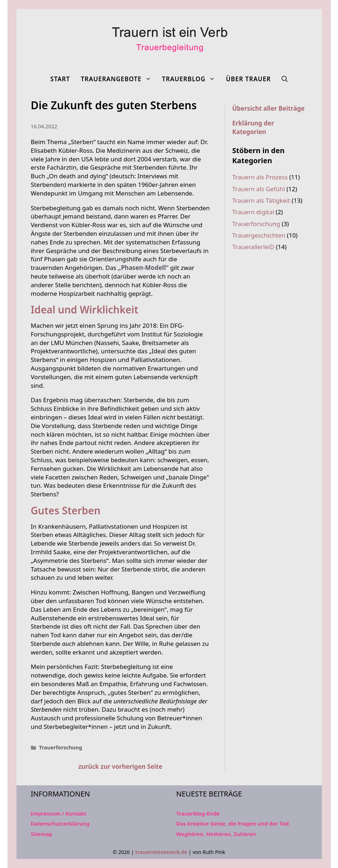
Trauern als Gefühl (259, 189)
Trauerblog (191, 79)
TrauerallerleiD (253, 247)
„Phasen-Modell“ (143, 268)
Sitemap (42, 834)
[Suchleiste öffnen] (285, 79)
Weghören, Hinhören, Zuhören (216, 834)
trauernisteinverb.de (161, 852)
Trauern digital (253, 212)
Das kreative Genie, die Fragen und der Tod (233, 823)
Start (60, 79)
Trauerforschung (61, 747)
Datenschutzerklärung (60, 823)
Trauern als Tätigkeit (261, 200)
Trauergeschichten (259, 235)
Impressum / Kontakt (59, 813)
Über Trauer (248, 79)
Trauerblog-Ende (198, 813)
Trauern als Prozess (260, 177)
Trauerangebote (119, 79)
